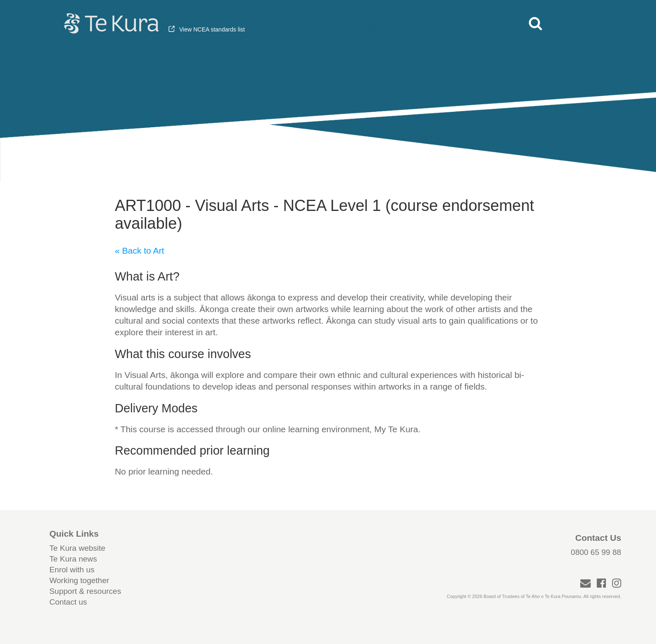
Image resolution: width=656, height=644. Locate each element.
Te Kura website (77, 548)
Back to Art (143, 251)
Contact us (68, 602)
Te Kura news (73, 559)
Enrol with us (72, 570)
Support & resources (85, 591)
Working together (79, 580)
